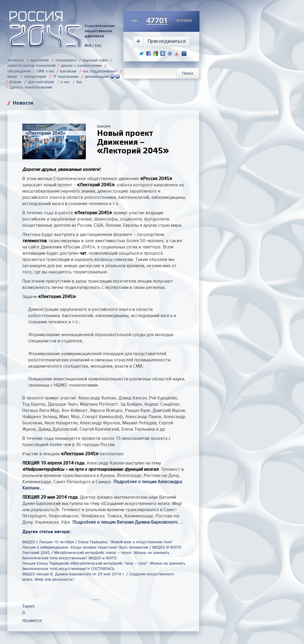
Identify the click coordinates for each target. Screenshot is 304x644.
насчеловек (162, 21)
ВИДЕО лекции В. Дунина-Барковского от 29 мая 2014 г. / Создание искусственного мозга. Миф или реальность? (98, 577)
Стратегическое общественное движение (99, 31)
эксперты (16, 60)
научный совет (95, 60)
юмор (12, 76)
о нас (65, 82)
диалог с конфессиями (81, 65)
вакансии (68, 71)
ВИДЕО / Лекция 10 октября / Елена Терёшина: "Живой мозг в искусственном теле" (98, 542)
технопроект (66, 60)
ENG (98, 46)
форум (15, 82)
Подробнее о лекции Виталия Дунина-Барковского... (128, 522)
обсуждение (19, 71)
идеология (39, 60)
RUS (88, 46)
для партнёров (41, 82)
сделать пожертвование (31, 87)
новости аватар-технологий (31, 65)
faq (79, 82)
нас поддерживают (100, 71)
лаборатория (35, 76)
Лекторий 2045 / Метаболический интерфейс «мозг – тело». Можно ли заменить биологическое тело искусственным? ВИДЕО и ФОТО (96, 555)
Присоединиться (167, 41)
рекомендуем (102, 76)
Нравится (32, 620)
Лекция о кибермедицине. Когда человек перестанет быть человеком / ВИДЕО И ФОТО (102, 547)
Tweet (28, 606)
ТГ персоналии (66, 76)
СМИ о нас (45, 71)
